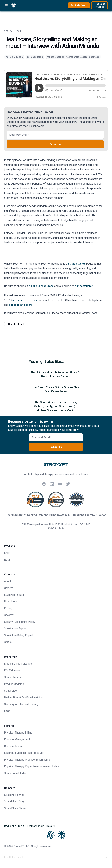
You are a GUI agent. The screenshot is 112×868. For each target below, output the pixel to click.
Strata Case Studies (16, 773)
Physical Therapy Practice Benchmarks (27, 760)
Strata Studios (35, 57)
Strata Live (10, 691)
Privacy (8, 608)
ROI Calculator (12, 670)
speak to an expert (20, 305)
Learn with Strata (14, 595)
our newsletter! (84, 286)
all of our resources (41, 286)
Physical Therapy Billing (18, 733)
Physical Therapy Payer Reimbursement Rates (31, 766)
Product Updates (14, 684)
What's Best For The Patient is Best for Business (73, 57)
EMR (7, 553)
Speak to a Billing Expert (18, 635)
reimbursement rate (26, 300)
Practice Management (17, 739)
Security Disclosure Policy (20, 622)
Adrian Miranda (14, 57)
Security (9, 615)
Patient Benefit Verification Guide (24, 697)
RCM (7, 560)
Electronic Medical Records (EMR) (24, 753)
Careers (9, 588)
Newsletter (11, 602)
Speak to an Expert (15, 629)
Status (8, 642)
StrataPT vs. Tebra (15, 808)
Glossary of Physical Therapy (21, 704)
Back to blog (14, 324)
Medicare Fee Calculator (18, 664)
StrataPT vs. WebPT (16, 795)
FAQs (7, 711)
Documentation (13, 746)
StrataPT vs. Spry (14, 802)
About (8, 581)
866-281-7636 (56, 529)
